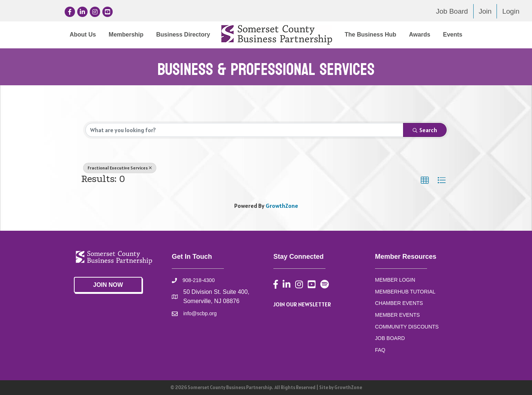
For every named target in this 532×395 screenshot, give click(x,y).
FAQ (380, 350)
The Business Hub (371, 35)
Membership (126, 35)
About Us (83, 35)
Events (453, 35)
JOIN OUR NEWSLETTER (302, 304)
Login (511, 11)
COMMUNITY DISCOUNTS (407, 327)
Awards (420, 35)
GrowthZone (282, 206)
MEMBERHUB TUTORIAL (405, 292)
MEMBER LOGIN (395, 280)
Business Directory (183, 35)
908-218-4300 (199, 280)
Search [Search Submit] (425, 130)
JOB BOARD (390, 338)
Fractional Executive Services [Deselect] (120, 168)
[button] (425, 181)
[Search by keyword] (244, 130)
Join (485, 11)
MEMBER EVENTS (397, 315)
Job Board (452, 11)
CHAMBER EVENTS (399, 303)
